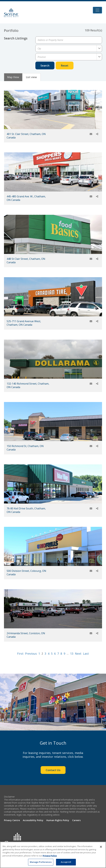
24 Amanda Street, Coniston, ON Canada (26, 635)
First (20, 654)
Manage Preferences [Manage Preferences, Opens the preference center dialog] (41, 862)
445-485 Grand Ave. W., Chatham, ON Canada (26, 198)
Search (45, 65)
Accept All (66, 862)
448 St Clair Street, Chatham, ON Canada (26, 261)
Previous (31, 654)
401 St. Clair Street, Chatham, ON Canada (26, 136)
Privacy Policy (50, 856)
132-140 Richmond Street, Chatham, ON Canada (28, 385)
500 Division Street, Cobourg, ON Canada (26, 573)
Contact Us (53, 770)
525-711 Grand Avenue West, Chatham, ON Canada (24, 323)
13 (72, 654)
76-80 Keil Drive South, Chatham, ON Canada (26, 510)
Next (78, 654)
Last (86, 654)
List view (31, 77)
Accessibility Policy (33, 820)
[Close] (101, 847)
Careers (76, 820)
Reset (65, 65)
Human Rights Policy (58, 820)
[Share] (97, 134)
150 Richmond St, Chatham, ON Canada (25, 448)
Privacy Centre (12, 820)
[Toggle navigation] (97, 10)
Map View (13, 77)
